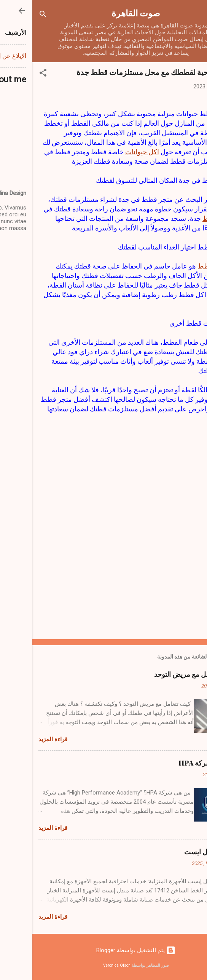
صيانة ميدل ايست (176, 852)
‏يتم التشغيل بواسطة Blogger (103, 950)
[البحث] (11, 15)
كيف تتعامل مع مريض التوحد (161, 674)
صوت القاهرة (103, 13)
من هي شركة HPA (174, 763)
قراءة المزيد (21, 739)
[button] (11, 74)
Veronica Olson (84, 965)
